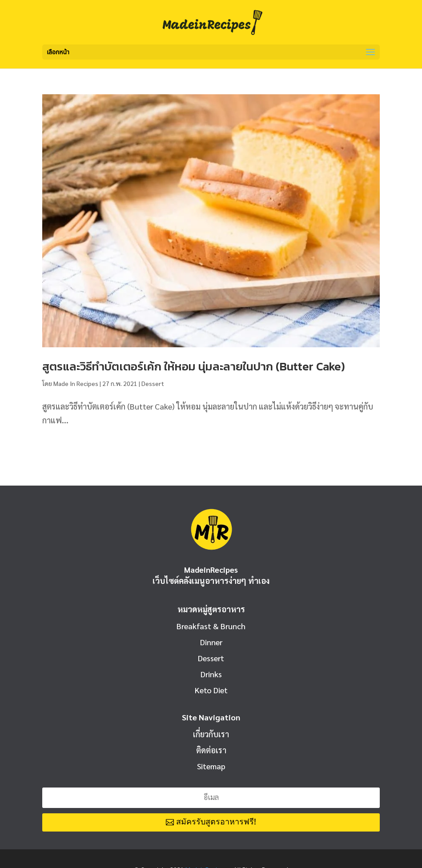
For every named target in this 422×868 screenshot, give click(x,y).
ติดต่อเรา (211, 750)
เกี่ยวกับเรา (211, 734)
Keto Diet (211, 690)
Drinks (211, 674)
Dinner (211, 642)
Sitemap (211, 766)
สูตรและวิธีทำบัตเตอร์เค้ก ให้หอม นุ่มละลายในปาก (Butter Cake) (194, 366)
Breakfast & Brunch (211, 626)
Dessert (153, 383)
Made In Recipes (76, 383)
